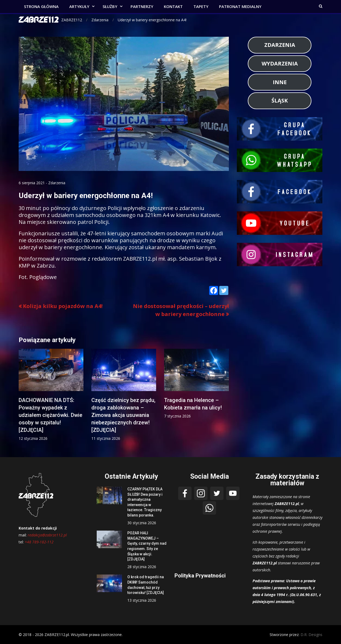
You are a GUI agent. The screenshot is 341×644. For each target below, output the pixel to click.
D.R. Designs (311, 635)
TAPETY (201, 6)
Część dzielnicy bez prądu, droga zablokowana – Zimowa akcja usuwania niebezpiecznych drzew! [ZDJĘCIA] (123, 415)
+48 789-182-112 (39, 542)
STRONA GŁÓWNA (41, 6)
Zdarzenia (57, 183)
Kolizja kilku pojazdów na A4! (63, 306)
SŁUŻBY (110, 6)
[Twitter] (224, 290)
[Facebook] (214, 290)
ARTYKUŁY (79, 6)
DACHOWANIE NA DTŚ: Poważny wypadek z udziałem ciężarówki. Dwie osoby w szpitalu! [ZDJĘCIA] (50, 415)
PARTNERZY (142, 6)
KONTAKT (173, 6)
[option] (51, 395)
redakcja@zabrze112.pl (47, 535)
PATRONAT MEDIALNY (240, 6)
